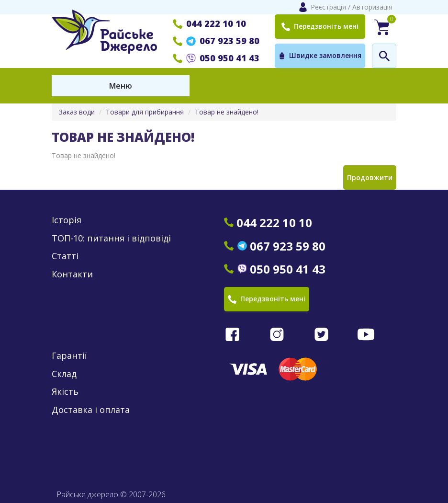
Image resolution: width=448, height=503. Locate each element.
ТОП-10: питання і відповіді (111, 238)
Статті (65, 256)
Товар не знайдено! (227, 112)
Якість (65, 392)
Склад (64, 374)
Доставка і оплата (91, 410)
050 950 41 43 (216, 58)
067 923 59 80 (216, 41)
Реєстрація (328, 7)
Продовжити (370, 177)
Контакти (72, 274)
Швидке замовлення (320, 56)
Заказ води (77, 112)
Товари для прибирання (145, 112)
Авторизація (372, 7)
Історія (67, 220)
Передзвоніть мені (320, 26)
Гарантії (69, 356)
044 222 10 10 (209, 23)
